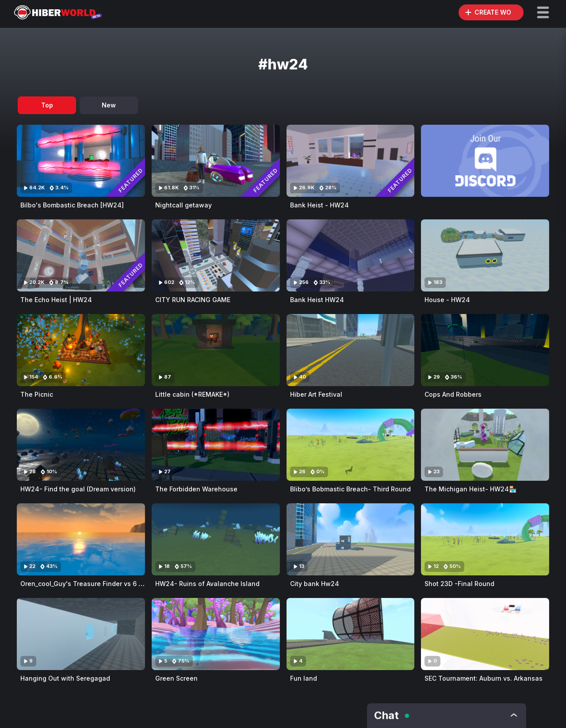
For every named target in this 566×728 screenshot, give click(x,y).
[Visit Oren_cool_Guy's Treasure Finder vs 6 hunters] (81, 539)
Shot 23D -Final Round (459, 584)
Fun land (304, 678)
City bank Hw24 (315, 584)
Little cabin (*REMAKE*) (192, 394)
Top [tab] (47, 105)
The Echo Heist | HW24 (56, 300)
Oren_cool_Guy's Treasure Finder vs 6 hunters (91, 584)
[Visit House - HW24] (485, 255)
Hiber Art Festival (316, 394)
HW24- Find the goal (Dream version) (78, 489)
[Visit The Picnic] (81, 350)
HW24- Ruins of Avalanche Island (207, 584)
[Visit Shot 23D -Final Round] (485, 539)
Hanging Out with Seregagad (65, 678)
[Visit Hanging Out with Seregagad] (81, 634)
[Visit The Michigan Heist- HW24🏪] (485, 445)
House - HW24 (447, 300)
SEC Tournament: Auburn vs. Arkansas (484, 678)
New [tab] (109, 105)
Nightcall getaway (184, 205)
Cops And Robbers (453, 394)
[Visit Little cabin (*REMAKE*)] (216, 350)
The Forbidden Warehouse (196, 489)
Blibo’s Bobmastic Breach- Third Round (350, 489)
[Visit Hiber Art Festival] (351, 350)
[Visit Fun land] (351, 634)
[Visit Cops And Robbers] (485, 350)
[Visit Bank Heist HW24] (351, 255)
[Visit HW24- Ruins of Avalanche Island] (216, 539)
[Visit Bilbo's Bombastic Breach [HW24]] (81, 161)
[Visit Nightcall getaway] (216, 161)
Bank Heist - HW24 (319, 205)
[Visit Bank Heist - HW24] (351, 161)
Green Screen (176, 678)
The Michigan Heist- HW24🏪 (470, 489)
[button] (543, 12)
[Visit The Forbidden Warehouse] (216, 445)
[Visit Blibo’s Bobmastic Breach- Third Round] (351, 445)
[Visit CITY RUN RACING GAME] (216, 255)
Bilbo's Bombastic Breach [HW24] (72, 205)
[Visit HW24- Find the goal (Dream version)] (81, 445)
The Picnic (37, 394)
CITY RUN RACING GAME (193, 300)
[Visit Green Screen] (216, 634)
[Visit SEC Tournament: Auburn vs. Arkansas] (485, 634)
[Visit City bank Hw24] (351, 539)
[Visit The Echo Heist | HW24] (81, 255)
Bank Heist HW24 (317, 300)
